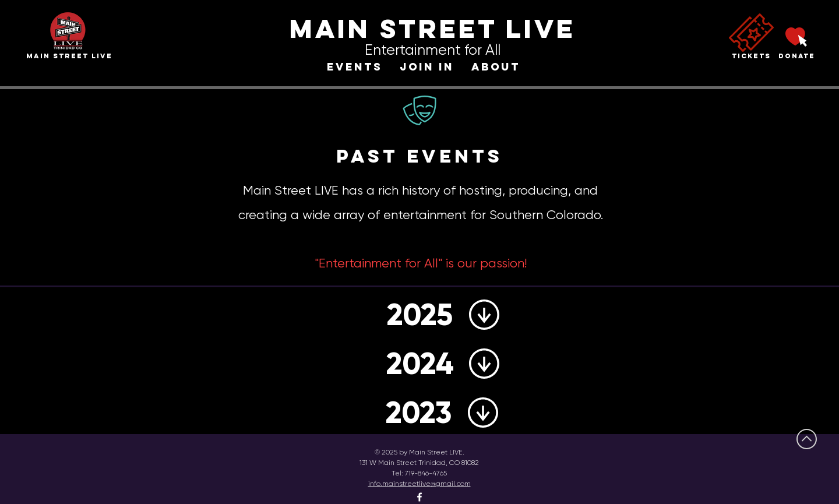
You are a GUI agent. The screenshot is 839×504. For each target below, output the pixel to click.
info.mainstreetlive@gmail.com (419, 484)
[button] (355, 67)
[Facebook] (419, 497)
